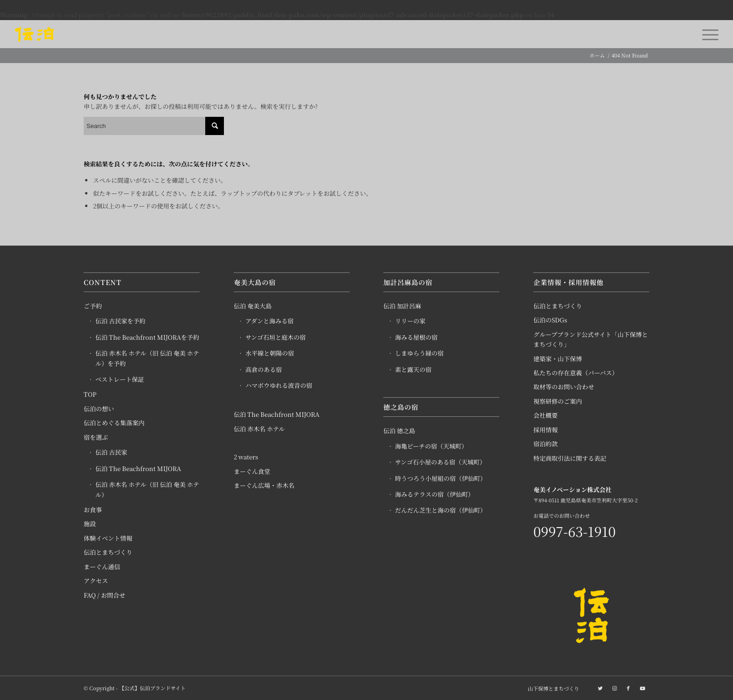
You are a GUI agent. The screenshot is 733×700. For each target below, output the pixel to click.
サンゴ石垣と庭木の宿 (276, 337)
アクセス (96, 581)
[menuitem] (551, 688)
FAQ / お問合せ (104, 595)
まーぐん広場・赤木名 (264, 485)
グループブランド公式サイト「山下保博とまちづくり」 (591, 339)
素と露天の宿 (413, 369)
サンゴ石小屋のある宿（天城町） (440, 462)
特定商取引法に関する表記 (570, 458)
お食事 (93, 510)
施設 (90, 524)
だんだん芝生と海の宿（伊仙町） (441, 510)
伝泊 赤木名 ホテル (259, 429)
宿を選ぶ (96, 437)
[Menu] (707, 34)
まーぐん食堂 (252, 471)
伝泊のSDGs (550, 320)
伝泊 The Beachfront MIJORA (138, 468)
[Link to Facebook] (628, 688)
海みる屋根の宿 (416, 337)
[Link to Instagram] (614, 688)
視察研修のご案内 (558, 401)
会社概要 (546, 415)
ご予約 (93, 306)
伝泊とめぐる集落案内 (114, 423)
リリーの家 (410, 321)
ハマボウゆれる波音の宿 (279, 385)
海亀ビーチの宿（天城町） (431, 446)
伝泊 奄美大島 (253, 306)
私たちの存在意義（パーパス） (576, 373)
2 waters (246, 457)
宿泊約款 (546, 444)
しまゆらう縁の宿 (419, 353)
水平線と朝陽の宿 (270, 353)
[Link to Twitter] (600, 688)
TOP (90, 394)
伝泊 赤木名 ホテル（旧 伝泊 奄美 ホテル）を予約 (147, 358)
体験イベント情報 (108, 538)
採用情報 (546, 430)
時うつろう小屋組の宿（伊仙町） (441, 478)
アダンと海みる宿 (269, 321)
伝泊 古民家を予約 (120, 321)
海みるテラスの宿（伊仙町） (435, 494)
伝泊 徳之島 (399, 431)
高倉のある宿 (264, 369)
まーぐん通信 (102, 567)
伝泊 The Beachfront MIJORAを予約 (147, 337)
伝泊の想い (99, 409)
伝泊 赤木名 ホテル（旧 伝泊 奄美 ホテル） (147, 489)
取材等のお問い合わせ (564, 387)
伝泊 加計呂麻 (402, 306)
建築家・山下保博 (558, 359)
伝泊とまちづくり (108, 552)
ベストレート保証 (120, 379)
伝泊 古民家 (111, 452)
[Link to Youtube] (642, 688)
